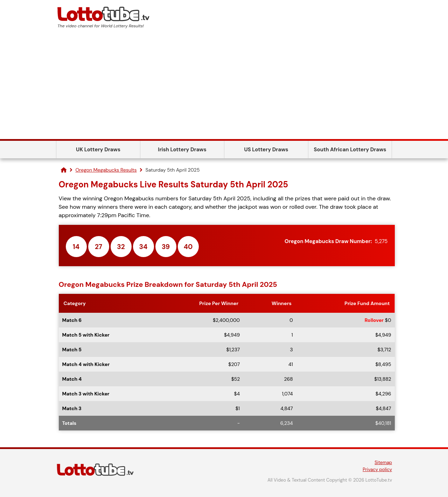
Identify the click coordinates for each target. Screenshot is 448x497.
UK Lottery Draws (98, 150)
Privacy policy (377, 470)
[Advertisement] (224, 87)
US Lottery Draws (266, 150)
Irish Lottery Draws (182, 150)
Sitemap (383, 463)
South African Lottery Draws (350, 150)
